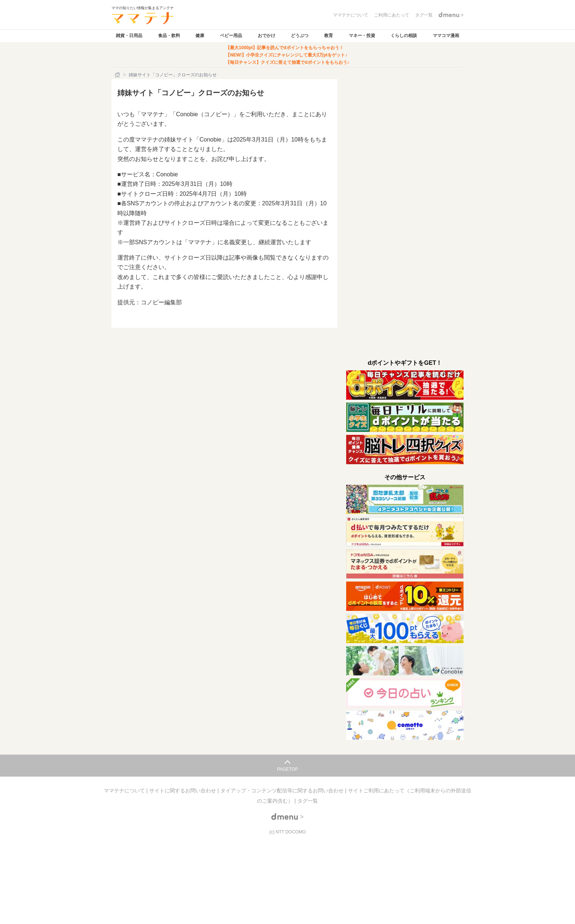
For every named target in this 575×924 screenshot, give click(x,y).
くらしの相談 (404, 36)
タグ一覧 (308, 801)
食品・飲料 (169, 36)
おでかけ (267, 36)
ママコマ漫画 (446, 36)
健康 (200, 36)
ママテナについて (125, 791)
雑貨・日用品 (129, 36)
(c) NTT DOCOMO (287, 832)
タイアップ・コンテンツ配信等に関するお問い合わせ (283, 791)
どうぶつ (300, 36)
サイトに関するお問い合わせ (183, 791)
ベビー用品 (231, 36)
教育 (329, 36)
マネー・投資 (362, 36)
